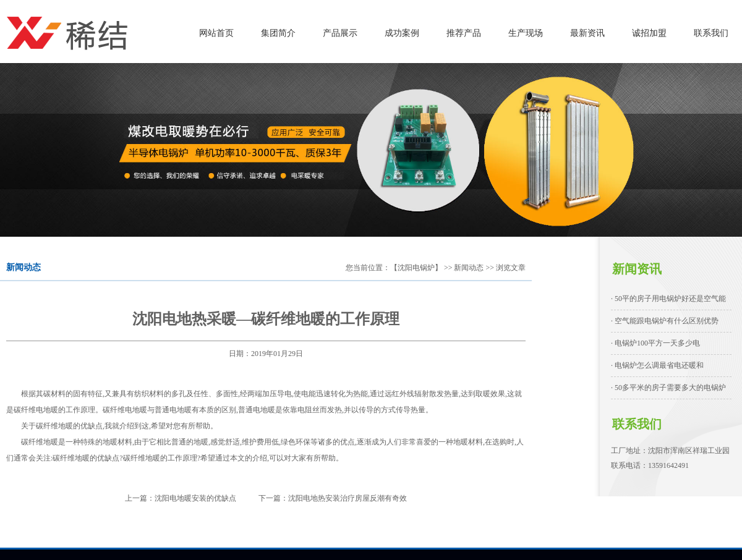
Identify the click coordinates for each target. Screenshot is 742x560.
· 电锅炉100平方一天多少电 (655, 343)
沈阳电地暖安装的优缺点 (195, 498)
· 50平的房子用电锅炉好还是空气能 (668, 299)
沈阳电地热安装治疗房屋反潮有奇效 (348, 498)
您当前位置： (368, 268)
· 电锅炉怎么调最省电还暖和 (657, 365)
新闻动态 (469, 268)
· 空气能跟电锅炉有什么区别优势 (665, 321)
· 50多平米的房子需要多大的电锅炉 (668, 388)
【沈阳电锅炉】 (416, 268)
